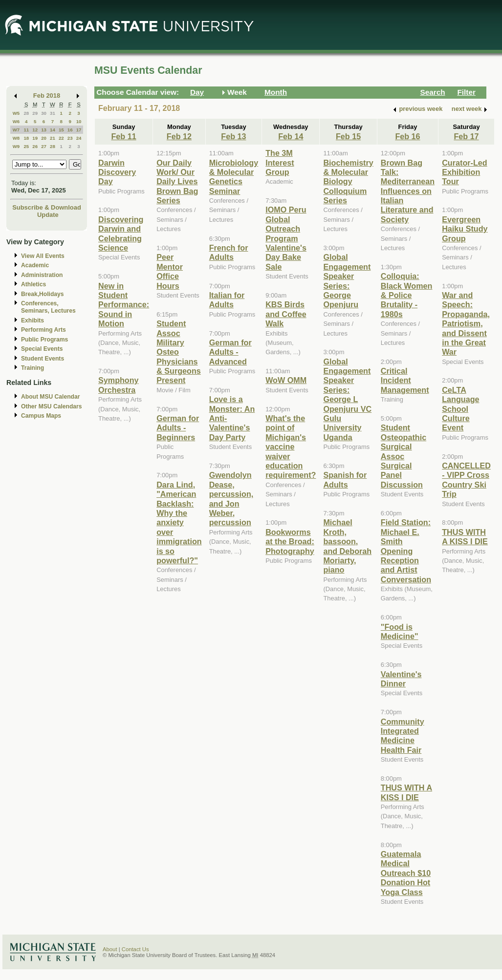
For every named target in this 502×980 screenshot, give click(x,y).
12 (35, 130)
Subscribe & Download (47, 207)
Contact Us (135, 949)
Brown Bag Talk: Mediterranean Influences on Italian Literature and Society (408, 191)
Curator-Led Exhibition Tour (464, 172)
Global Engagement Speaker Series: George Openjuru (347, 281)
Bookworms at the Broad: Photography (290, 542)
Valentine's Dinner (401, 679)
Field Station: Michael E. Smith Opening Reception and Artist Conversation (406, 551)
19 (35, 138)
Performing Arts (44, 330)
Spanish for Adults (345, 479)
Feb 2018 (47, 96)
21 (53, 138)
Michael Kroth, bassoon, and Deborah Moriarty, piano (347, 546)
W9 (16, 146)
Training (33, 368)
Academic (35, 265)
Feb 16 (407, 136)
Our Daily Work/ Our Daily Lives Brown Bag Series (177, 182)
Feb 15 (348, 136)
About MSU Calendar (50, 397)
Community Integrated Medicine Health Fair (403, 736)
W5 (16, 113)
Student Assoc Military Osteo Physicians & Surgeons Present (179, 352)
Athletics (33, 284)
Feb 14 (291, 136)
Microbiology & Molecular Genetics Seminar (234, 177)
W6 (16, 121)
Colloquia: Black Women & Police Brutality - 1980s (407, 295)
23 (70, 138)
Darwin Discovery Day (117, 172)
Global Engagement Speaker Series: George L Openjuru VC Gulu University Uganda (347, 399)
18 (26, 138)
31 (53, 113)
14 (53, 130)
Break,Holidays (43, 294)
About (110, 949)
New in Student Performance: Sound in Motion (124, 305)
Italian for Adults (227, 300)
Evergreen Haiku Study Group (465, 229)
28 (26, 113)
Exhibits (33, 320)
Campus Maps (41, 416)
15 (61, 130)
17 (79, 130)
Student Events (43, 359)
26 (35, 146)
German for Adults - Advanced (230, 352)
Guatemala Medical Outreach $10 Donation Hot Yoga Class (406, 873)
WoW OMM (286, 380)
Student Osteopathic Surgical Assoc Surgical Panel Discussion (404, 456)
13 (44, 130)
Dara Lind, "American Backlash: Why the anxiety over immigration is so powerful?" (179, 522)
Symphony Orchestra (119, 385)
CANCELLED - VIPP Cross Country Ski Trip (466, 480)
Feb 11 (123, 136)
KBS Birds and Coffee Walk (286, 314)
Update (48, 215)
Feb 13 (233, 136)
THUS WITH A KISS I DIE (406, 792)
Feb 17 (466, 136)
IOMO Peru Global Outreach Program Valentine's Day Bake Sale (286, 238)
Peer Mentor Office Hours (170, 271)
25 (26, 146)
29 (35, 113)
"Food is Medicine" (400, 631)
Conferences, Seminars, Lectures (48, 307)
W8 (16, 138)
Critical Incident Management (405, 380)
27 (44, 146)
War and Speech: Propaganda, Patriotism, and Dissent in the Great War (466, 323)
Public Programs (44, 340)
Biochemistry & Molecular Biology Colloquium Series (348, 182)
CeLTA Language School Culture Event (460, 409)
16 (70, 130)
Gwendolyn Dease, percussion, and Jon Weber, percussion (231, 499)
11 (26, 130)
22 (61, 138)
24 (79, 138)
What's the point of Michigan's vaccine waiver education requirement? (291, 447)
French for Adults (229, 252)
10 (79, 121)
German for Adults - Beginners (178, 428)
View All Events (43, 256)
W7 (16, 130)
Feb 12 (179, 136)
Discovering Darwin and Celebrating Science (121, 234)
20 (44, 138)
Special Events (42, 349)
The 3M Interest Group (280, 162)
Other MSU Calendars (52, 406)
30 (44, 113)
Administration (42, 275)
